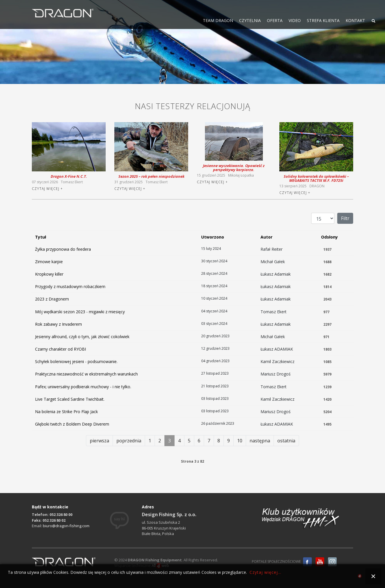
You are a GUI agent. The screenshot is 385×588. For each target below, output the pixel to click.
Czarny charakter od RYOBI (60, 349)
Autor (266, 237)
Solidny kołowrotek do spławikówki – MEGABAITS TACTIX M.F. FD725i (316, 178)
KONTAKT (355, 20)
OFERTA (275, 20)
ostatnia (286, 441)
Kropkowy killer (49, 274)
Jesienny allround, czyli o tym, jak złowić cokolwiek (82, 337)
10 (240, 441)
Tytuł (41, 237)
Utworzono (213, 237)
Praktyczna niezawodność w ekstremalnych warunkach (86, 374)
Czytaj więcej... (265, 572)
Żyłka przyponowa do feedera (63, 249)
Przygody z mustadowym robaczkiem (70, 286)
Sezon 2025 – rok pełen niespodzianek (151, 176)
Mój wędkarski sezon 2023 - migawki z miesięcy (80, 312)
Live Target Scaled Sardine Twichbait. (70, 399)
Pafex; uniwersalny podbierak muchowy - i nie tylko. (83, 387)
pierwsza (99, 441)
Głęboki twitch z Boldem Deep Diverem (72, 424)
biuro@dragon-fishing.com (66, 526)
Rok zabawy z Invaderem (58, 324)
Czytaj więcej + (47, 189)
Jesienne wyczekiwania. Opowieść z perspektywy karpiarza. (234, 168)
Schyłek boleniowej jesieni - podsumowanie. (76, 361)
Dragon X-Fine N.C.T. (69, 176)
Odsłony (329, 237)
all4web (360, 577)
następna (260, 441)
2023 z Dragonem (52, 299)
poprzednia (129, 441)
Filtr (345, 218)
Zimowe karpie (49, 262)
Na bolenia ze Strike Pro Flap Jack (66, 412)
